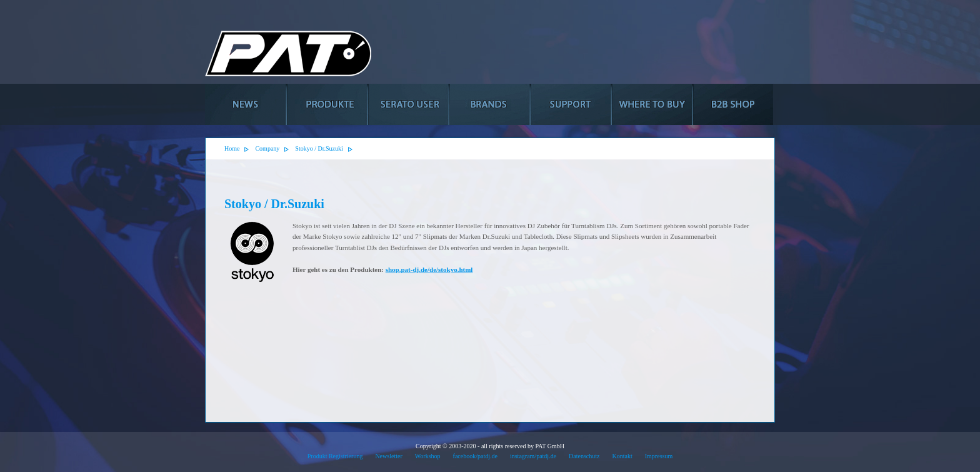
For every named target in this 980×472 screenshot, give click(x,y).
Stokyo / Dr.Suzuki (319, 148)
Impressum (659, 456)
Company (267, 148)
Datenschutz (584, 456)
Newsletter (388, 456)
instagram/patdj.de (533, 456)
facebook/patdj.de (475, 456)
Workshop (428, 456)
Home (232, 148)
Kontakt (622, 456)
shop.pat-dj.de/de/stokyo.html (429, 269)
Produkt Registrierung (335, 456)
